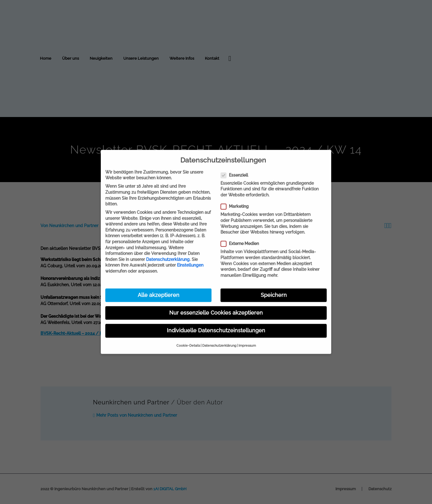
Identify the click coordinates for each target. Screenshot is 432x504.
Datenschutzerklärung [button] (219, 336)
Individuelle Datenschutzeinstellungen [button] (216, 321)
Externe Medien (240, 234)
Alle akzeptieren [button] (159, 286)
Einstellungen (190, 256)
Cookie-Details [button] (188, 336)
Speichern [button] (274, 286)
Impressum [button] (247, 336)
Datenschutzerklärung (168, 250)
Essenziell (234, 166)
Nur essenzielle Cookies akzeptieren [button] (216, 304)
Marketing (235, 197)
